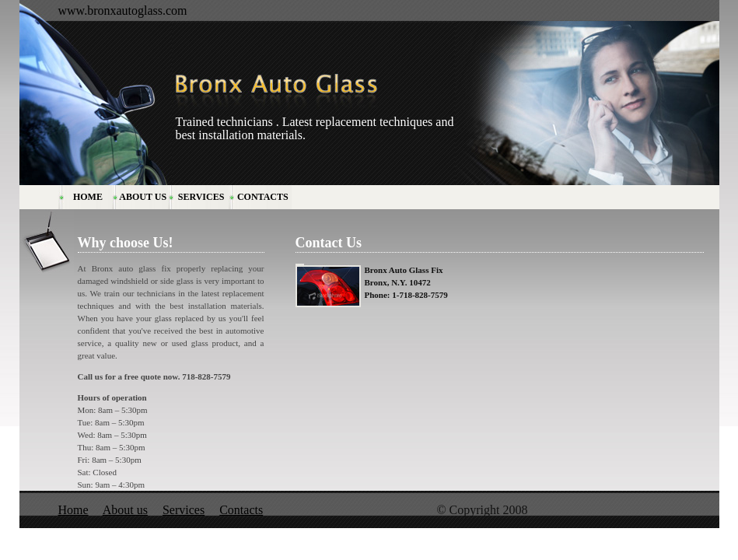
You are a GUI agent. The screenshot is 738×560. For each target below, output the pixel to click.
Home (73, 510)
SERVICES (201, 197)
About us (125, 510)
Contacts (241, 510)
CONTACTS (263, 197)
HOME (88, 197)
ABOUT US (143, 197)
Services (184, 510)
